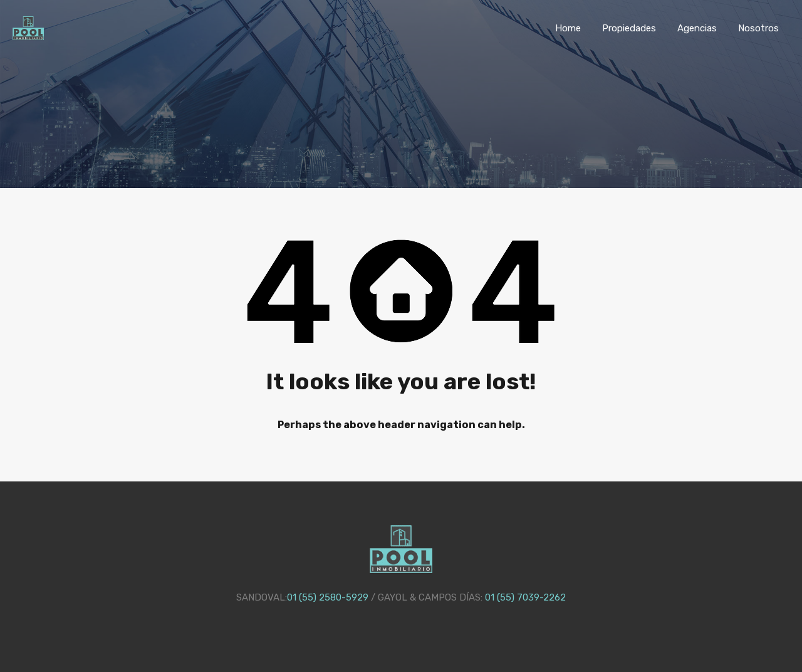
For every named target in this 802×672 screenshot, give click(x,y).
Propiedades (629, 28)
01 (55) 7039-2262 (525, 597)
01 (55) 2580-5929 (328, 597)
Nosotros (758, 28)
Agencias (697, 28)
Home (568, 28)
